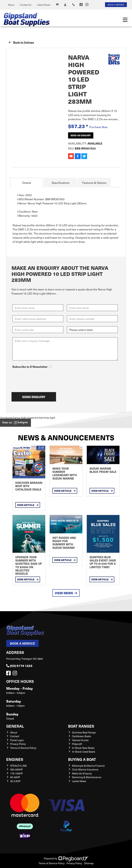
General (15, 726)
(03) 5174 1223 (19, 666)
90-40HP (15, 777)
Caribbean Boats (81, 736)
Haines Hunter (80, 740)
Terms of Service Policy (23, 748)
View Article (28, 505)
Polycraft (77, 744)
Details (27, 183)
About (11, 5)
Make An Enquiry (82, 773)
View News (66, 593)
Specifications (61, 183)
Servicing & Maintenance (87, 777)
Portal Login (17, 740)
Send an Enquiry (81, 135)
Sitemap (89, 863)
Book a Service (22, 643)
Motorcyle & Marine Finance (88, 766)
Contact (15, 736)
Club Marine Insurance (85, 769)
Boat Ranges (81, 726)
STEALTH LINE (18, 766)
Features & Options (94, 183)
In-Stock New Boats (83, 748)
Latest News (44, 5)
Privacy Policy (18, 744)
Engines (15, 759)
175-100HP (16, 773)
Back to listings (21, 42)
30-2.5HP (15, 781)
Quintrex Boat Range (84, 732)
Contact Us (26, 5)
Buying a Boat (82, 759)
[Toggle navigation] (125, 20)
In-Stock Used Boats (84, 752)
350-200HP (16, 769)
